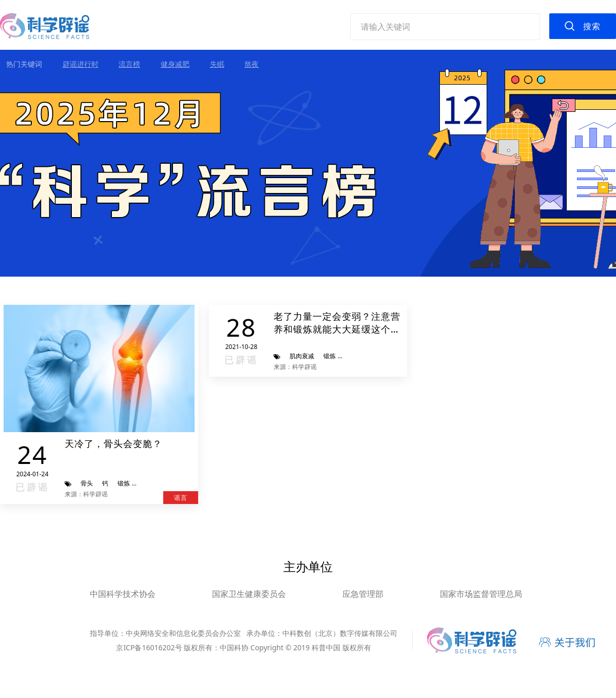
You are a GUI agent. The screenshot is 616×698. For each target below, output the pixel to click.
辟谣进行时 (81, 64)
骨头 (87, 483)
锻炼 (124, 483)
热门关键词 (24, 64)
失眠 (217, 64)
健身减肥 (175, 64)
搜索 (592, 26)
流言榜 (129, 64)
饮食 (351, 356)
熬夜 (252, 64)
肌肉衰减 (302, 356)
